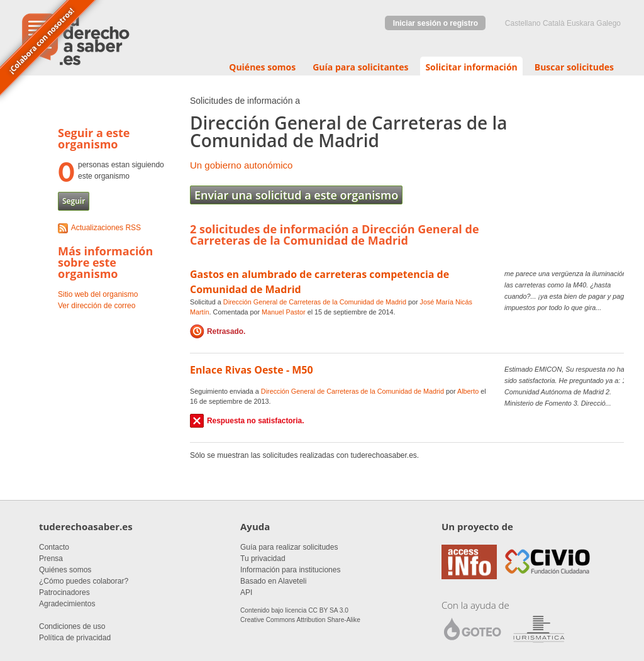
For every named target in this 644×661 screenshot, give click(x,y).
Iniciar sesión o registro (436, 23)
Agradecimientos (67, 604)
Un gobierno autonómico (241, 165)
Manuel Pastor (284, 312)
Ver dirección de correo (97, 306)
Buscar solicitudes (574, 67)
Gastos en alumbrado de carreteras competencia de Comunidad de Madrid (319, 282)
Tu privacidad (263, 558)
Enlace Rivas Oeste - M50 (252, 370)
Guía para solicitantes (360, 67)
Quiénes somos (262, 67)
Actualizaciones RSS (106, 228)
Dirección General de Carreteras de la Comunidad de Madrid (315, 302)
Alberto (468, 391)
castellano (523, 23)
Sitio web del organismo (98, 294)
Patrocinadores (64, 592)
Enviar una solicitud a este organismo (296, 195)
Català (554, 23)
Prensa (51, 558)
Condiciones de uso (72, 626)
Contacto (54, 547)
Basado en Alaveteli (273, 581)
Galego (608, 23)
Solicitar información (471, 67)
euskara (580, 23)
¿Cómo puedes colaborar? (84, 581)
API (246, 592)
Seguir (74, 201)
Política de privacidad (75, 638)
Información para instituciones (290, 570)
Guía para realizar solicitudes (289, 547)
